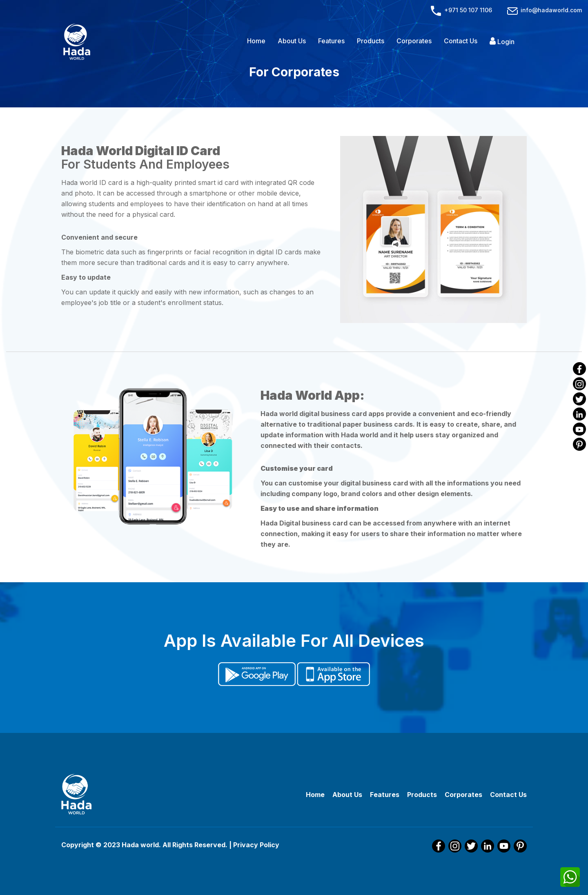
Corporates (414, 41)
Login (502, 41)
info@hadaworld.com (544, 10)
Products (371, 41)
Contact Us (461, 41)
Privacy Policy (256, 845)
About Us (292, 41)
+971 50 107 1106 (461, 10)
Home (256, 41)
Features (331, 41)
